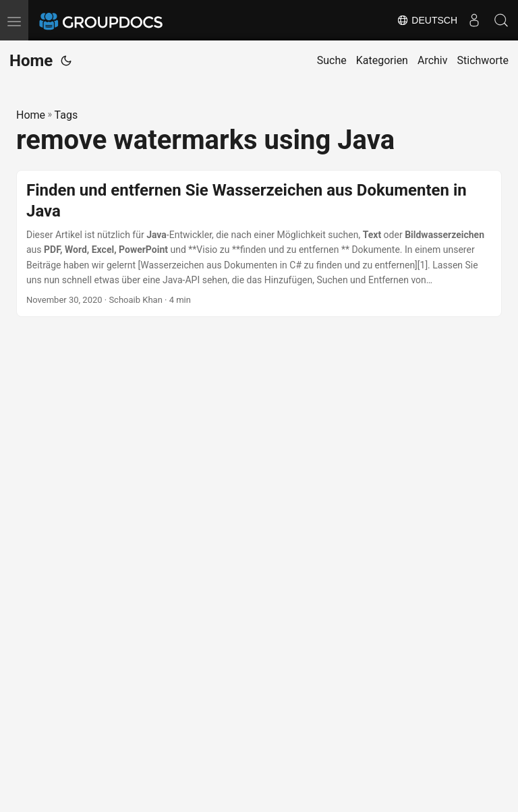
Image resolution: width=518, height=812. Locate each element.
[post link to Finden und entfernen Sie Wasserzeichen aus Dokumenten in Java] (259, 244)
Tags (66, 115)
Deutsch (427, 20)
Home (31, 61)
